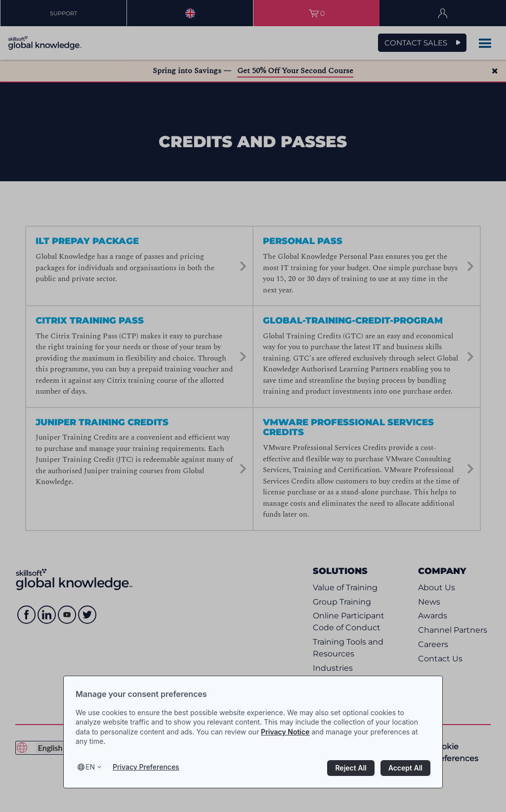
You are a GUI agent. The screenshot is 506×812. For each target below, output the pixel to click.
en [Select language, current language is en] (90, 767)
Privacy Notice (285, 732)
